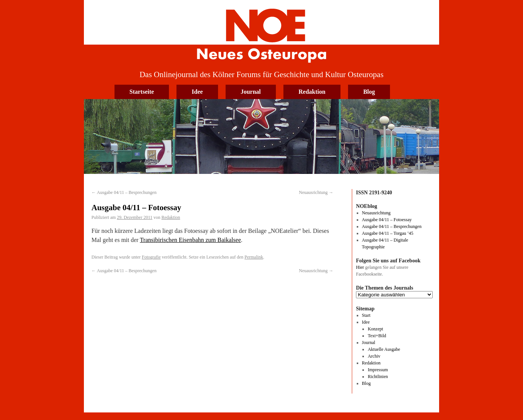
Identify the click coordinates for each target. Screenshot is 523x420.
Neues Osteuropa (261, 33)
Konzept (375, 329)
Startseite (142, 92)
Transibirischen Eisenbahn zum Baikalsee (190, 240)
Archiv (374, 356)
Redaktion (312, 92)
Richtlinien (378, 377)
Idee (197, 92)
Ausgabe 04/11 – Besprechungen (124, 192)
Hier (360, 267)
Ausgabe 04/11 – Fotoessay (387, 220)
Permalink (254, 257)
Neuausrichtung (316, 192)
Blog (369, 92)
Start (366, 315)
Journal (251, 92)
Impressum (378, 370)
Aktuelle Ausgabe (384, 349)
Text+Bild (377, 336)
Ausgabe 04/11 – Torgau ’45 (388, 233)
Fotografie (151, 257)
